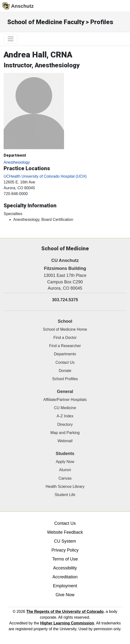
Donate (65, 371)
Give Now (65, 595)
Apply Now (65, 462)
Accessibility (65, 568)
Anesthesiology (17, 162)
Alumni (65, 470)
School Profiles (65, 379)
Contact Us (65, 362)
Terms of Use (65, 559)
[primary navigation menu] (11, 39)
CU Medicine (65, 408)
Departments (65, 354)
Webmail (65, 441)
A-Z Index (65, 416)
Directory (65, 424)
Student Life (65, 495)
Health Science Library (65, 486)
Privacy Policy (65, 550)
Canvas (65, 478)
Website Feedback (65, 532)
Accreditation (65, 577)
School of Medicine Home (65, 329)
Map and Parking (65, 433)
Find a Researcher (65, 346)
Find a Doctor (65, 338)
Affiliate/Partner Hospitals (65, 400)
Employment (65, 586)
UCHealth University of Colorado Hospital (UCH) (45, 176)
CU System (65, 541)
